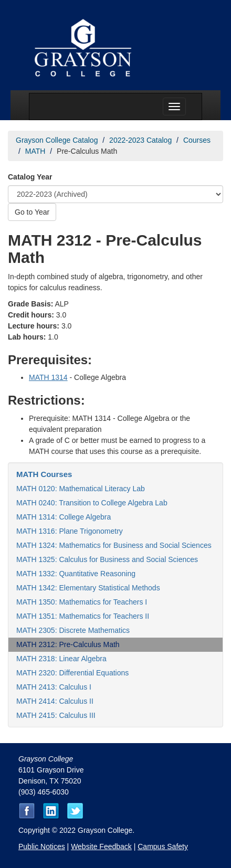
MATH (35, 151)
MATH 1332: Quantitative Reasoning (76, 574)
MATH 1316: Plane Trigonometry (70, 531)
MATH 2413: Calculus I (54, 687)
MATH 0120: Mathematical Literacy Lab (81, 489)
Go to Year (32, 212)
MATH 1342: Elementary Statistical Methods (88, 588)
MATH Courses (44, 474)
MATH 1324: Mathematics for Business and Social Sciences (114, 545)
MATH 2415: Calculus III (56, 715)
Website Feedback (101, 846)
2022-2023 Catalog (140, 140)
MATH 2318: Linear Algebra (61, 659)
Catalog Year (30, 177)
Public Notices (42, 846)
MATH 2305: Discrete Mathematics (73, 630)
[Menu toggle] (174, 107)
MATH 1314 (48, 377)
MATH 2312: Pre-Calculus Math (68, 644)
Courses (197, 140)
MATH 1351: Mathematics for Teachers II (83, 616)
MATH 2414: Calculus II (55, 701)
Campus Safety (163, 846)
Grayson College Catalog (57, 140)
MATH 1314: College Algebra (64, 517)
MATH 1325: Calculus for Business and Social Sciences (107, 559)
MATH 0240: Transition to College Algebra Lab (92, 503)
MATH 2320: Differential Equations (72, 673)
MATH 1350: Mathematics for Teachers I (82, 602)
